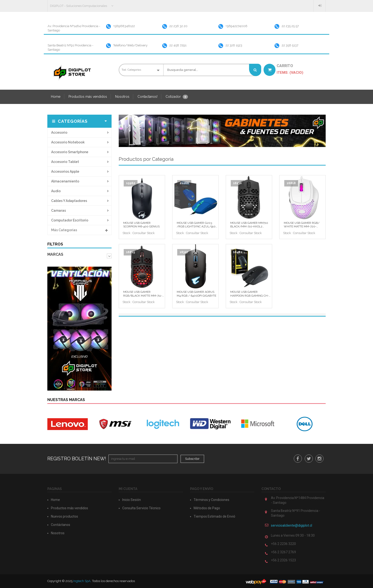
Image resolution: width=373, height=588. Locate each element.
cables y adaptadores (69, 201)
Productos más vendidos (88, 97)
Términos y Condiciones (211, 500)
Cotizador (177, 97)
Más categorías (79, 229)
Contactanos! (147, 97)
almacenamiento (65, 181)
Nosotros (122, 97)
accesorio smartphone (70, 152)
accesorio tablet (65, 162)
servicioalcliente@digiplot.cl (292, 525)
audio (56, 191)
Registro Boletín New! (77, 459)
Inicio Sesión (321, 5)
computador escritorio (70, 220)
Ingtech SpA (82, 581)
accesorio (59, 132)
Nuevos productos (64, 516)
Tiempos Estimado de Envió (214, 516)
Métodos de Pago (207, 508)
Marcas (55, 254)
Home (56, 97)
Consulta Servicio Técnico (141, 508)
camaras (59, 211)
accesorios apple (65, 171)
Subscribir (192, 459)
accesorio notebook (68, 142)
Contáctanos (61, 525)
